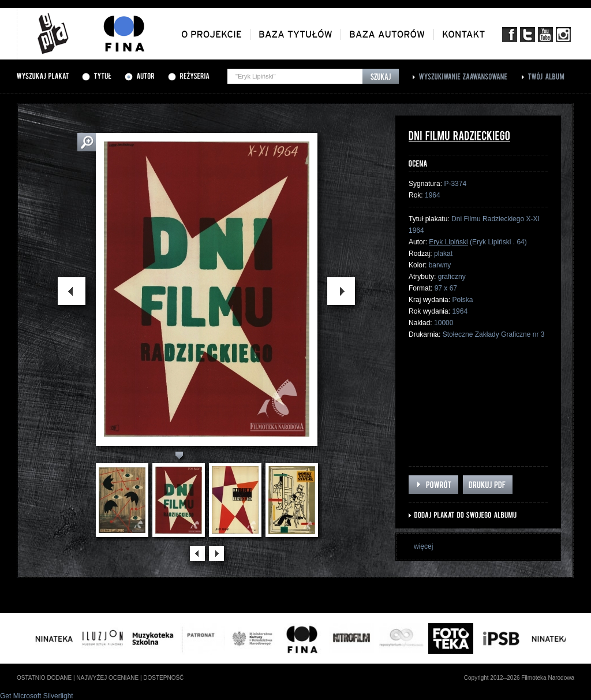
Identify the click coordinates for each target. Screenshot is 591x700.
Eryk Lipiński (448, 242)
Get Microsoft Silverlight (37, 696)
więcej (423, 546)
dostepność (163, 678)
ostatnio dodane (44, 678)
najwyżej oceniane (107, 678)
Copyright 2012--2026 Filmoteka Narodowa (519, 678)
